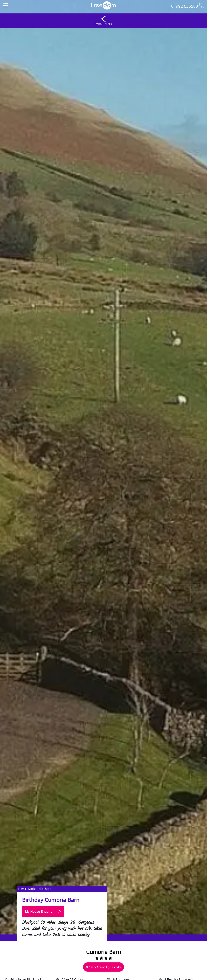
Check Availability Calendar (103, 967)
